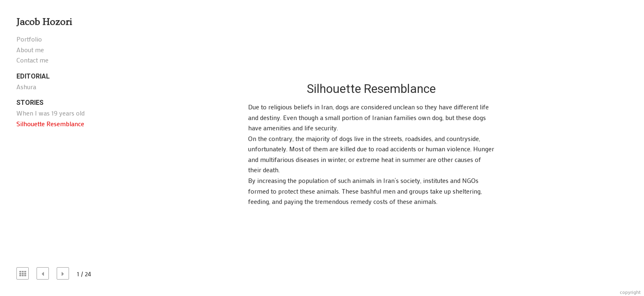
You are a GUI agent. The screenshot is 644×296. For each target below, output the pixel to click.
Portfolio (29, 39)
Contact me (32, 60)
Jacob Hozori (44, 22)
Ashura (26, 87)
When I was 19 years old (51, 113)
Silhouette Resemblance (50, 124)
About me (30, 50)
